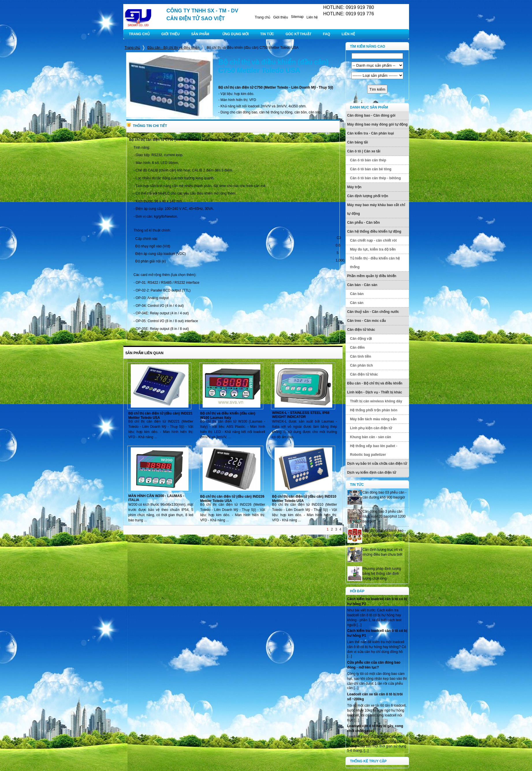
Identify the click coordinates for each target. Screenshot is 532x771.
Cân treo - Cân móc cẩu (367, 321)
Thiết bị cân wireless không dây (376, 401)
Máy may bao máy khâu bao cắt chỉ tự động (376, 209)
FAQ (327, 34)
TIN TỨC (267, 34)
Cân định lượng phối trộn (368, 196)
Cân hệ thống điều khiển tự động (374, 232)
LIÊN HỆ (348, 34)
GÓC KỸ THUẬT (298, 34)
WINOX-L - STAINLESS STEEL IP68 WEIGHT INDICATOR (301, 415)
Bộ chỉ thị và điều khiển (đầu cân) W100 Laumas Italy (228, 416)
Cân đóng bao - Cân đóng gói (371, 115)
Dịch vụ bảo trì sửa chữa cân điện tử (377, 464)
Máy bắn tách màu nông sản (373, 419)
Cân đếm (358, 348)
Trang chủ (262, 17)
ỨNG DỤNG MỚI (236, 34)
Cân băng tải (358, 142)
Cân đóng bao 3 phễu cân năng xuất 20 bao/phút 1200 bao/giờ (384, 516)
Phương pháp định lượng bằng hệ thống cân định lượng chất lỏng (382, 574)
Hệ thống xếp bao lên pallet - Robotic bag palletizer (374, 450)
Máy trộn (354, 187)
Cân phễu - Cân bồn (364, 223)
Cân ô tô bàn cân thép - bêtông (376, 178)
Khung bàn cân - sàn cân (371, 437)
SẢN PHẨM (200, 34)
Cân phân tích (362, 365)
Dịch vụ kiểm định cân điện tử (372, 473)
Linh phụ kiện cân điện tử (371, 428)
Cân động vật (361, 339)
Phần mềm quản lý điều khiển (372, 276)
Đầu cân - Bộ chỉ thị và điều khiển (173, 48)
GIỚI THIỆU (170, 34)
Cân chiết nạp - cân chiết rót (374, 240)
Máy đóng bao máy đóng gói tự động (378, 124)
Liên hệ (312, 17)
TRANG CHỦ (139, 34)
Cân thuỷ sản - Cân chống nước (373, 312)
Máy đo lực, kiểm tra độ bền (373, 249)
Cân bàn (357, 294)
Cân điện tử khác (361, 330)
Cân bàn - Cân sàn (362, 285)
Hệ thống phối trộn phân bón (374, 410)
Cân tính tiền (361, 356)
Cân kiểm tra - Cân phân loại (371, 133)
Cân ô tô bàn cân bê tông (371, 169)
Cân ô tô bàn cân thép (368, 160)
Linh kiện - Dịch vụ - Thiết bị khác (375, 392)
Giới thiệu (280, 17)
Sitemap (297, 17)
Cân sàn (357, 303)
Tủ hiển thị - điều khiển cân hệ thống (375, 263)
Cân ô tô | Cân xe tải (364, 151)
